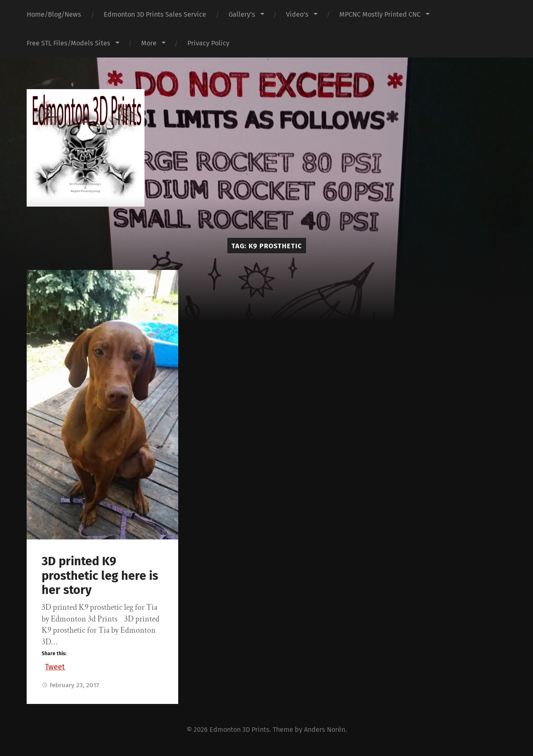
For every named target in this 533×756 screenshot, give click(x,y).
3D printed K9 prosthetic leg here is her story (100, 576)
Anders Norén (325, 730)
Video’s (297, 14)
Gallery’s (242, 14)
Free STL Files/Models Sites (68, 43)
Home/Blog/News (54, 14)
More (149, 43)
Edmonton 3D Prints (239, 730)
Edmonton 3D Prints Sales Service (155, 14)
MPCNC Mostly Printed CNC (380, 14)
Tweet (55, 666)
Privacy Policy (208, 43)
